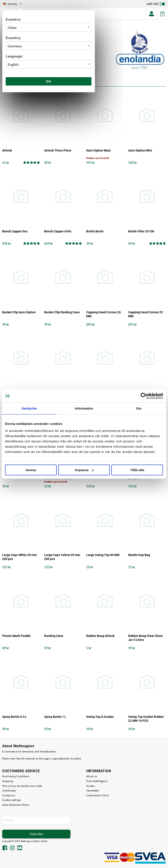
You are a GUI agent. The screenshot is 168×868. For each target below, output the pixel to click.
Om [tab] (139, 408)
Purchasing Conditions (16, 776)
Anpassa (84, 470)
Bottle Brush (95, 231)
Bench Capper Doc (15, 231)
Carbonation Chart (97, 795)
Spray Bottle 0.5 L (15, 717)
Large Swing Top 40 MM (103, 555)
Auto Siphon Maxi (98, 150)
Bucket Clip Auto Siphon (19, 312)
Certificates (9, 790)
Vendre (44, 841)
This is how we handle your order (22, 786)
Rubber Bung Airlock (100, 636)
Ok (49, 81)
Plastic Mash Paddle (16, 636)
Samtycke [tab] (29, 408)
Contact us (9, 795)
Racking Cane (54, 636)
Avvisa (31, 470)
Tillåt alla (137, 470)
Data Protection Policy (16, 805)
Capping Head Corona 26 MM (103, 314)
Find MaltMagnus (97, 781)
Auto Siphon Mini (140, 150)
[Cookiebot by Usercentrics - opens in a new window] (144, 396)
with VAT (156, 5)
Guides (90, 786)
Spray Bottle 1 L (55, 717)
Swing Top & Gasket (100, 717)
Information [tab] (84, 408)
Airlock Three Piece (58, 150)
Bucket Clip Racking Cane (62, 312)
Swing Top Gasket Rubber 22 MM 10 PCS (146, 719)
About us (92, 776)
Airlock (7, 150)
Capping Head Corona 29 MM (145, 314)
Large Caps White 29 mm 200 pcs (19, 557)
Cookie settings (11, 800)
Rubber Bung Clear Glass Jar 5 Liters (145, 638)
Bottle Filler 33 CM (141, 231)
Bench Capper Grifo (58, 231)
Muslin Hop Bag (139, 555)
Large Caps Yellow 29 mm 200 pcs (62, 557)
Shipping (8, 781)
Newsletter (93, 790)
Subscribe (36, 834)
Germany (13, 4)
